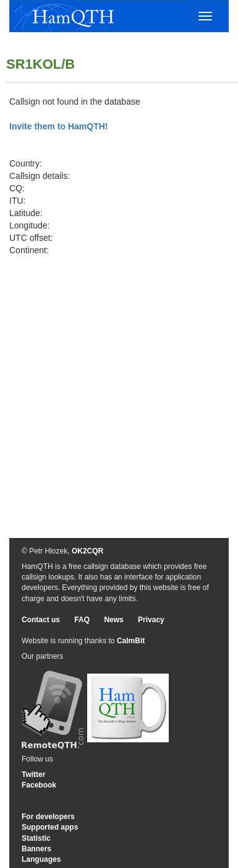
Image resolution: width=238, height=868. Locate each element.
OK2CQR (87, 551)
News (113, 620)
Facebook (39, 785)
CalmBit (131, 641)
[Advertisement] (116, 379)
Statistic (36, 838)
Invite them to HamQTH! (58, 126)
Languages (41, 859)
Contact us (41, 620)
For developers (48, 817)
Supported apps (50, 827)
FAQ (82, 620)
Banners (36, 849)
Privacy (151, 620)
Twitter (33, 775)
